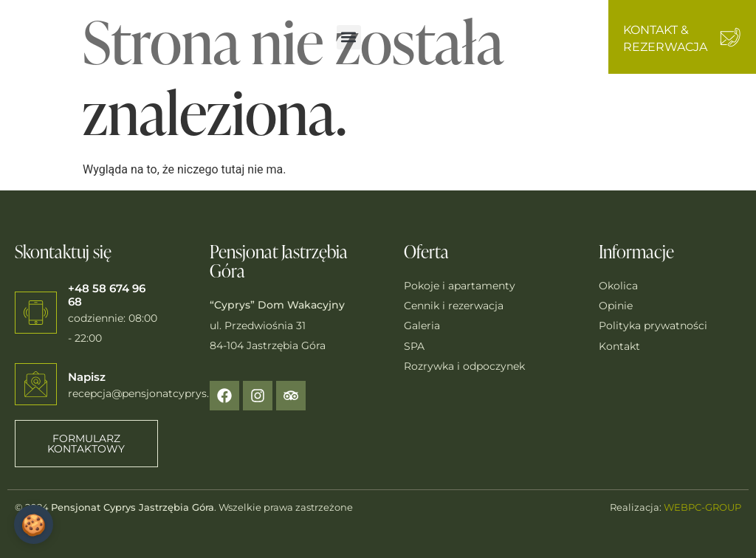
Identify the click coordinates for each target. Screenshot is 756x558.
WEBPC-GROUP (702, 507)
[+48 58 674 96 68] (36, 313)
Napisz (87, 377)
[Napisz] (36, 384)
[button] (349, 37)
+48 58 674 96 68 (107, 295)
